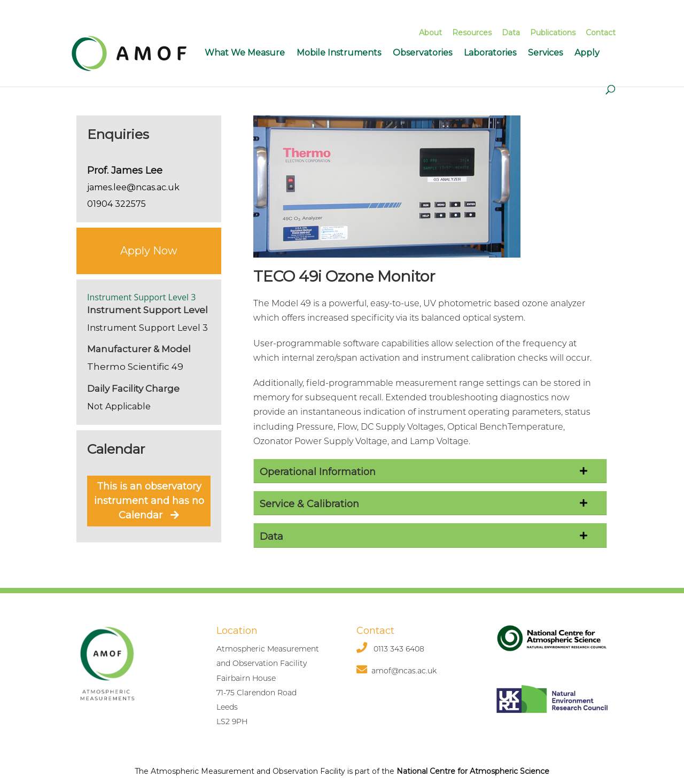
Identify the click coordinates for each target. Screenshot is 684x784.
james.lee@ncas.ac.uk (133, 187)
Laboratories (490, 53)
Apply (587, 53)
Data (511, 33)
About (430, 33)
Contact (601, 33)
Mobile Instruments (339, 53)
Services (545, 53)
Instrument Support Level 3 (141, 297)
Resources (472, 33)
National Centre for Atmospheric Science (473, 771)
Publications (553, 33)
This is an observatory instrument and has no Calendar (149, 501)
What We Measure (245, 53)
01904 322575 (116, 204)
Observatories (422, 53)
